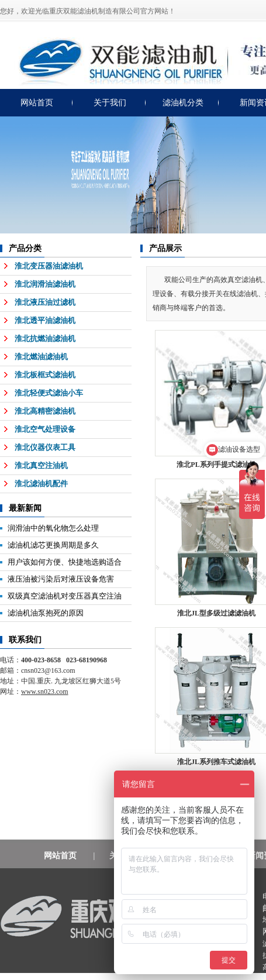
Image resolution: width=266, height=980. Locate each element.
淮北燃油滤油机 (41, 357)
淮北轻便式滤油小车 (49, 393)
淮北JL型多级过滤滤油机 (216, 613)
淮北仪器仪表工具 (45, 447)
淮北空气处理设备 (45, 429)
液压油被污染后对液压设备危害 (61, 579)
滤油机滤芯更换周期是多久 (53, 545)
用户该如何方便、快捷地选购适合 (65, 562)
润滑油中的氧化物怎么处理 (53, 528)
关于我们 (110, 103)
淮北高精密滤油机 (45, 411)
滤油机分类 (183, 103)
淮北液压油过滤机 (45, 302)
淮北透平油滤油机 (45, 320)
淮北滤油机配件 (41, 484)
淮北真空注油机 (41, 465)
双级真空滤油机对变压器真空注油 (65, 596)
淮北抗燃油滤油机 (45, 338)
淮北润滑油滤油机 (45, 284)
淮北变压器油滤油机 (49, 266)
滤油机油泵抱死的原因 (46, 613)
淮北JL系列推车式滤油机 (216, 762)
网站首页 (37, 103)
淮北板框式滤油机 (45, 375)
